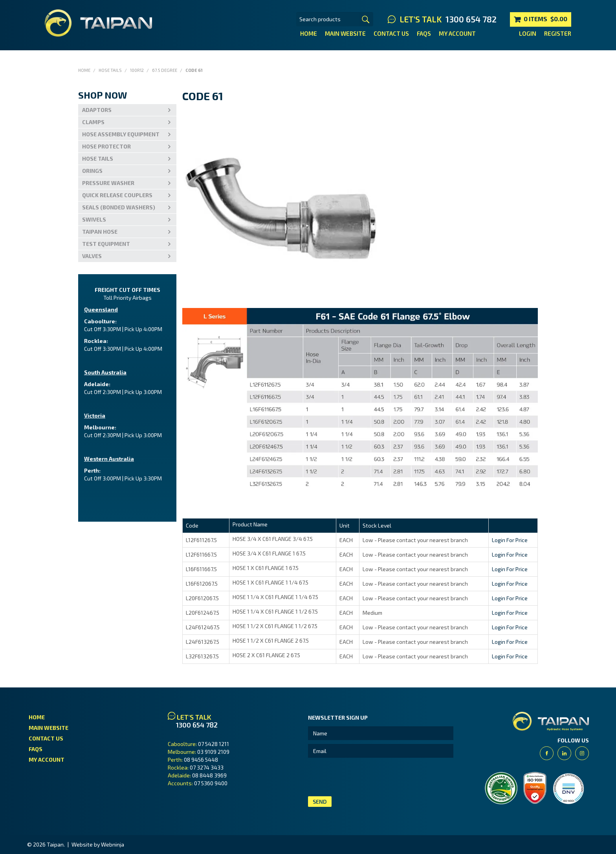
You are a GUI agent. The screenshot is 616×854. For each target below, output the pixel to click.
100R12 (137, 70)
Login (528, 33)
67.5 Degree (165, 70)
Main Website (345, 33)
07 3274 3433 (207, 767)
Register (558, 33)
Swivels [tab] (94, 219)
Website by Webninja (98, 844)
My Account (457, 33)
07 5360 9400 (211, 783)
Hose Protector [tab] (106, 146)
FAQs (424, 33)
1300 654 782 (471, 19)
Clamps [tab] (93, 122)
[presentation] (368, 777)
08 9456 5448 (201, 760)
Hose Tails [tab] (98, 159)
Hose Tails (110, 70)
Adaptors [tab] (97, 110)
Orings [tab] (92, 171)
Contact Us (391, 33)
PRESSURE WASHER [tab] (108, 183)
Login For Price (510, 540)
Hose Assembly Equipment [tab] (121, 134)
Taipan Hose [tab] (100, 232)
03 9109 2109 (213, 752)
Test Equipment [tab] (106, 244)
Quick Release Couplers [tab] (117, 195)
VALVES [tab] (92, 256)
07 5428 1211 (214, 744)
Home (309, 33)
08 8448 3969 (209, 775)
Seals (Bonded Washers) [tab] (119, 207)
